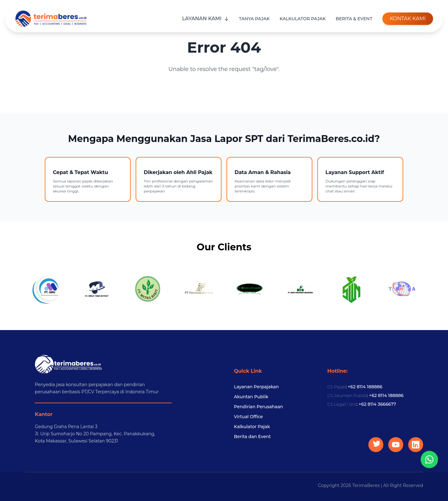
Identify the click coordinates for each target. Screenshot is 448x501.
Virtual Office (248, 417)
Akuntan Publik (251, 397)
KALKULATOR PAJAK (303, 19)
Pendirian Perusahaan (259, 407)
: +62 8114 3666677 (362, 404)
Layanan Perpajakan (256, 387)
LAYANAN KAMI (205, 19)
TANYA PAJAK (254, 19)
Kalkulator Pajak (252, 427)
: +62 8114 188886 (355, 387)
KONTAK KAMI (408, 19)
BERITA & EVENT (354, 19)
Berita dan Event (252, 437)
